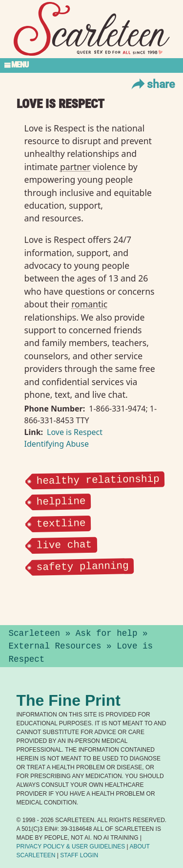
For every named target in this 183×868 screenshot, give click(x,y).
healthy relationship (98, 479)
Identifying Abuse (57, 444)
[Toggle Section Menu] (91, 65)
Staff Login (79, 855)
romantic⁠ (89, 304)
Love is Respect (75, 432)
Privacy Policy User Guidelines (71, 846)
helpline (61, 500)
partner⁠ (75, 167)
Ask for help (107, 633)
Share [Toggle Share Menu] (152, 84)
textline (61, 522)
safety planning (82, 565)
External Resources (55, 646)
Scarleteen (35, 633)
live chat (64, 543)
